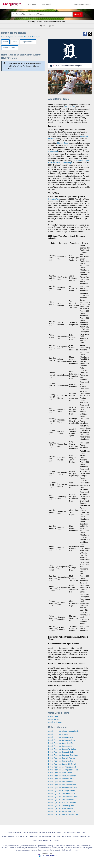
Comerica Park (70, 107)
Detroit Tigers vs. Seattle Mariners (61, 800)
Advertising (33, 836)
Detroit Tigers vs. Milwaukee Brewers (62, 776)
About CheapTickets (15, 833)
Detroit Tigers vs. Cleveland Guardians (63, 755)
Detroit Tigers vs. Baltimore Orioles (61, 740)
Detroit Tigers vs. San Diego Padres (62, 794)
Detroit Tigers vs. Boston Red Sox (61, 743)
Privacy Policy (48, 840)
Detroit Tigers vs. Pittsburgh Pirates (62, 791)
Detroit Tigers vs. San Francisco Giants (63, 797)
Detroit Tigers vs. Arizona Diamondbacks (64, 731)
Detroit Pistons (54, 719)
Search (78, 14)
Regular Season (28, 42)
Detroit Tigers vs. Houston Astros (61, 761)
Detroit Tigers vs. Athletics (58, 734)
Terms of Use (38, 840)
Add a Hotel (56, 836)
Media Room (24, 836)
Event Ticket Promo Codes (82, 836)
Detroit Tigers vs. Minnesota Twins (61, 779)
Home (5, 42)
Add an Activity (67, 836)
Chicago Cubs (62, 143)
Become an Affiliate (45, 836)
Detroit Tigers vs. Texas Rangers (61, 808)
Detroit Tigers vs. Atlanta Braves (60, 737)
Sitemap (57, 840)
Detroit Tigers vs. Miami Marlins (60, 773)
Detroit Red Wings (55, 722)
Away (15, 42)
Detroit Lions (53, 717)
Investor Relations (8, 836)
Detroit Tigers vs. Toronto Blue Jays (62, 811)
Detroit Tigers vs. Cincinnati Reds (61, 752)
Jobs (17, 836)
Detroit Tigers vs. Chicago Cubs (60, 746)
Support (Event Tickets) (54, 833)
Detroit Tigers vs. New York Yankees (62, 785)
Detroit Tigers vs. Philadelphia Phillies (62, 788)
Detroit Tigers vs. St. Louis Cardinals (62, 802)
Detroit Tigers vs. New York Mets (61, 782)
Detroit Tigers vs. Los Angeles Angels (62, 767)
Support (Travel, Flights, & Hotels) (34, 833)
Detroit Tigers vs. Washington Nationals (63, 814)
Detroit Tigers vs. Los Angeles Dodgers (63, 770)
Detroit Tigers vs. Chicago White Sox (62, 749)
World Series (53, 152)
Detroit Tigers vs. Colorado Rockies (62, 758)
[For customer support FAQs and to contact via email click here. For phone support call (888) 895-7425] (83, 4)
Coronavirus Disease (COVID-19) (74, 833)
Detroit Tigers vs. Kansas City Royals (62, 764)
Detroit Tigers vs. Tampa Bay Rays (61, 806)
